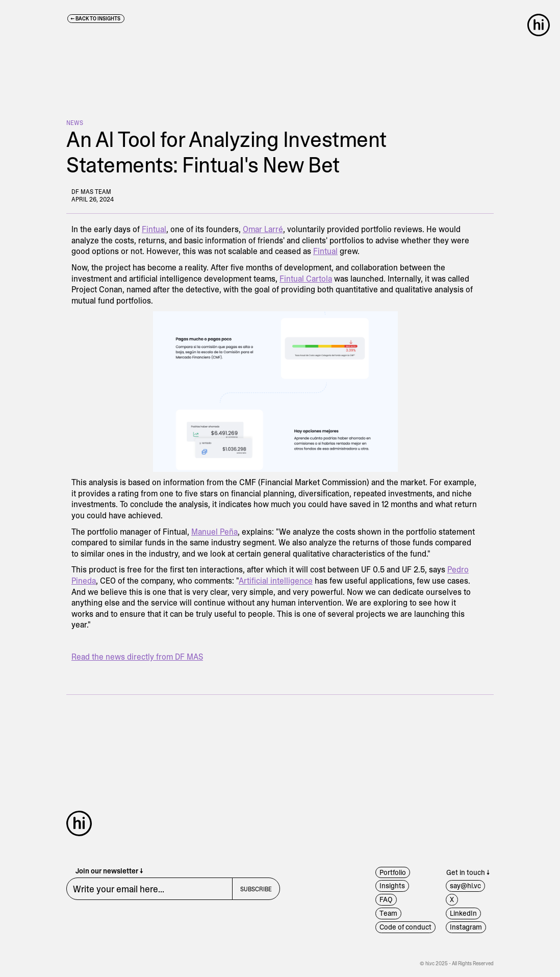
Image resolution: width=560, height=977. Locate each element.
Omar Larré (263, 229)
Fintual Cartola (306, 279)
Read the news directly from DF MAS (137, 657)
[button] (541, 25)
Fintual (154, 229)
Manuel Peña (214, 532)
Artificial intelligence (276, 581)
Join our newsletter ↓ (109, 871)
